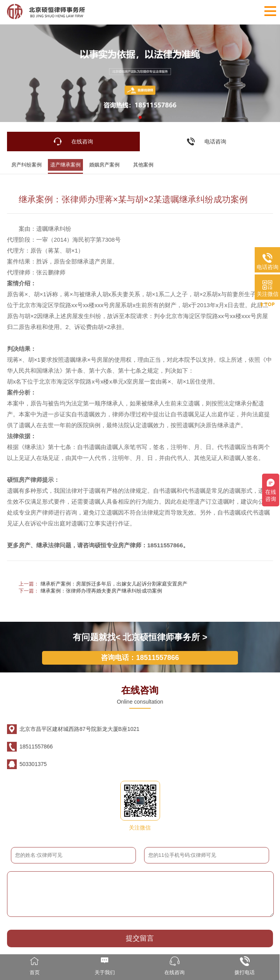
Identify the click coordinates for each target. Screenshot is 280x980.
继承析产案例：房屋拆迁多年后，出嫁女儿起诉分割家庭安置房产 (114, 584)
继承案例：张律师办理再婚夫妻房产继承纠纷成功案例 (101, 591)
